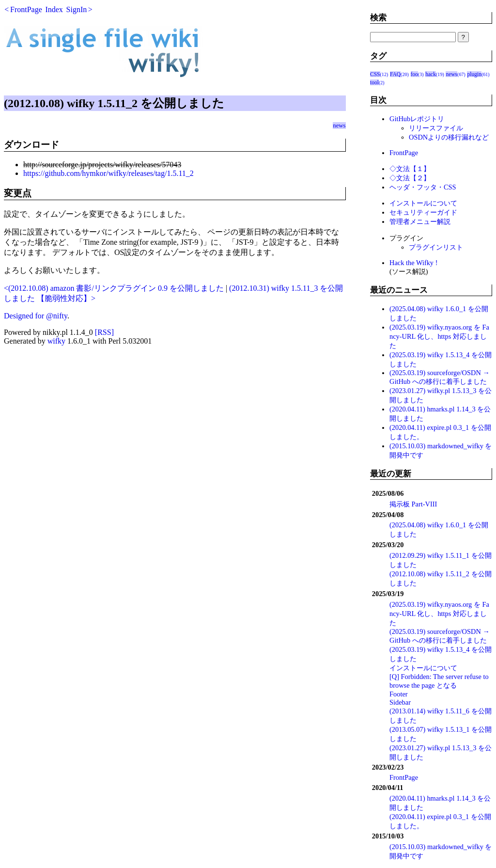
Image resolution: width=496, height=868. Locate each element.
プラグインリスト (436, 247)
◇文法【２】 (410, 178)
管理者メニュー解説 (420, 221)
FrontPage (26, 9)
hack (431, 74)
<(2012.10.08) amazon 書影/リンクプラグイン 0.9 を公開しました (114, 288)
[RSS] (104, 332)
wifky (56, 341)
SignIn (77, 9)
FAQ (395, 74)
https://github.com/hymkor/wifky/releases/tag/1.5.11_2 (108, 173)
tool (374, 82)
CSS (375, 74)
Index (54, 9)
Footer (399, 694)
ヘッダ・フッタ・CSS (423, 187)
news (339, 126)
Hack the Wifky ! (413, 263)
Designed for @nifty (36, 316)
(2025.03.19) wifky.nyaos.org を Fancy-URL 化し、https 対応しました (439, 336)
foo (414, 74)
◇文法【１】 (410, 169)
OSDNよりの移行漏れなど (449, 137)
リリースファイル (436, 128)
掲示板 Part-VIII (413, 504)
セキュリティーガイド (423, 212)
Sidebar (400, 702)
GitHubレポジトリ (417, 119)
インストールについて (423, 203)
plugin (474, 74)
